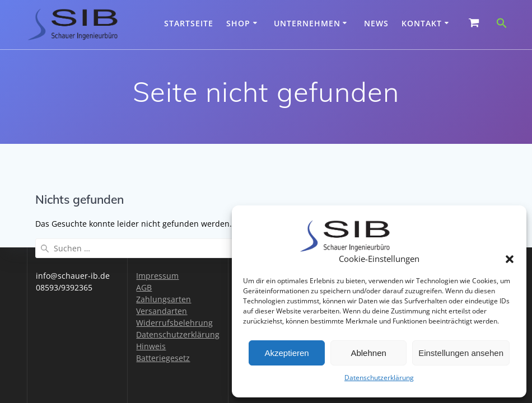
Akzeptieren (286, 353)
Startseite (189, 23)
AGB (144, 287)
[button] (510, 259)
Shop (238, 23)
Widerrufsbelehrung (174, 323)
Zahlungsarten (164, 299)
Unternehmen (307, 23)
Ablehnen (368, 353)
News (376, 23)
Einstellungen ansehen (461, 353)
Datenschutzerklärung (379, 378)
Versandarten (162, 311)
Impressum (157, 276)
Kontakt (422, 23)
